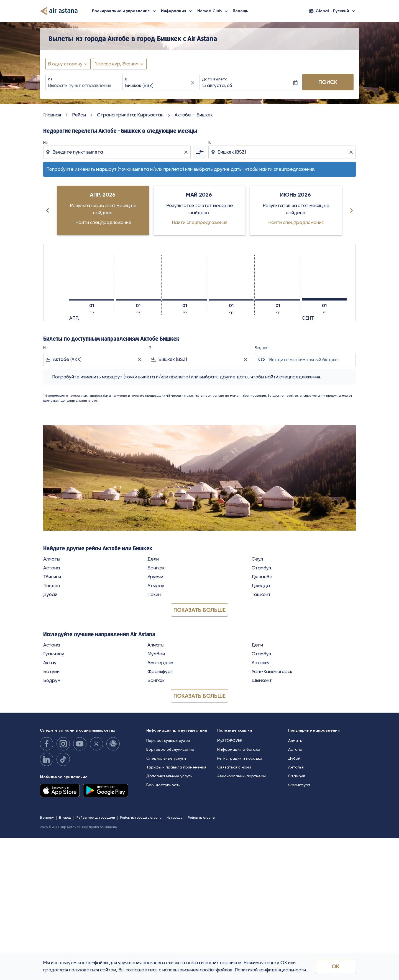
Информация (178, 11)
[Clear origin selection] (187, 152)
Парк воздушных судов (168, 740)
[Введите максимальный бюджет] (310, 360)
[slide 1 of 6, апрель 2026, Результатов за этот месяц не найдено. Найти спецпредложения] (103, 210)
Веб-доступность (163, 785)
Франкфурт (160, 671)
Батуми (51, 671)
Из (50, 79)
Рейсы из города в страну (141, 818)
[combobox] (83, 86)
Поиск (328, 82)
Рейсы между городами (96, 818)
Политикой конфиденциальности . (271, 970)
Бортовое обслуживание (170, 749)
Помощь (240, 11)
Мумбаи (156, 654)
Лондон (52, 586)
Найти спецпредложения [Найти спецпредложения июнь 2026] (296, 222)
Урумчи (155, 577)
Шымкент (262, 680)
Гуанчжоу (54, 654)
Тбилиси (52, 577)
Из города (175, 818)
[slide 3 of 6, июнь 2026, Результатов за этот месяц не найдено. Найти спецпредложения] (296, 210)
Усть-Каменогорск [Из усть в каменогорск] (272, 671)
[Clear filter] (139, 360)
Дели (153, 559)
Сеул (257, 559)
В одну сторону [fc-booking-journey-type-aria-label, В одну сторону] (65, 64)
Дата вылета (215, 79)
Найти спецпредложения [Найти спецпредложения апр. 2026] (103, 222)
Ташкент (261, 594)
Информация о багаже (239, 749)
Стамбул (261, 568)
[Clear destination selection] (352, 152)
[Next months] (351, 210)
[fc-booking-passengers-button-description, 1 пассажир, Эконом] (117, 64)
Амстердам (160, 663)
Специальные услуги (166, 758)
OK (336, 966)
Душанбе (262, 577)
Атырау (156, 586)
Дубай (50, 594)
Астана (52, 568)
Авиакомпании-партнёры (241, 776)
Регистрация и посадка (240, 758)
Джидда (261, 586)
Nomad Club (214, 11)
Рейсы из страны (201, 818)
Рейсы (79, 115)
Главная (52, 115)
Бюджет (262, 348)
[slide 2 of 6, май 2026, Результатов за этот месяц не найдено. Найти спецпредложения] (199, 210)
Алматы (52, 559)
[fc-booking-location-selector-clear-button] (193, 83)
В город (65, 818)
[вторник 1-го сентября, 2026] (324, 299)
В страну (47, 818)
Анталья (260, 663)
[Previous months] (48, 210)
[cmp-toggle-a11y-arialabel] (199, 152)
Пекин (154, 594)
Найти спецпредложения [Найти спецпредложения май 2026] (199, 222)
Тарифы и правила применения (176, 767)
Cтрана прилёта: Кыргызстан (130, 115)
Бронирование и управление (125, 11)
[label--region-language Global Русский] (332, 11)
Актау (50, 663)
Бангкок (156, 568)
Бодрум (52, 680)
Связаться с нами (234, 767)
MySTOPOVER (230, 740)
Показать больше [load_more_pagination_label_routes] (199, 610)
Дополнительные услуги (169, 776)
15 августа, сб (217, 85)
